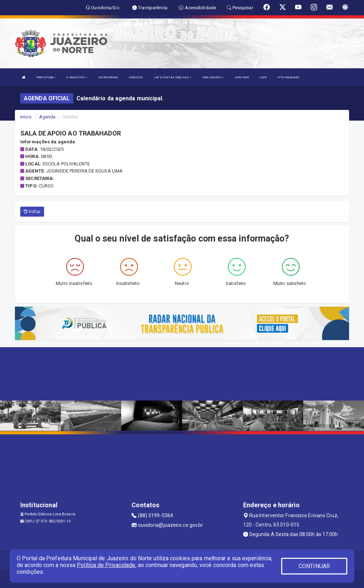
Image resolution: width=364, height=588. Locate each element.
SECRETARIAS (108, 77)
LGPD (263, 77)
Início (26, 117)
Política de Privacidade (106, 565)
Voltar (32, 212)
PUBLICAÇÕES (213, 77)
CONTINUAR (314, 566)
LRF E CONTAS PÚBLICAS (173, 77)
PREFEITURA (46, 77)
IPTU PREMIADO (288, 77)
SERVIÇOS (136, 77)
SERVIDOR (242, 77)
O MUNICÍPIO (77, 77)
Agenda (47, 117)
